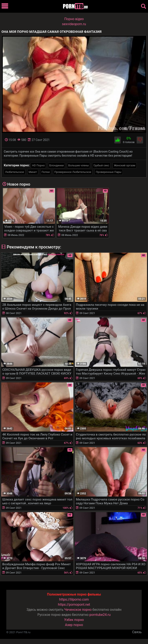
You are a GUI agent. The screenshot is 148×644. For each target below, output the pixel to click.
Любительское (15, 172)
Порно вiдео (74, 19)
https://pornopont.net (74, 605)
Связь (137, 632)
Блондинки (57, 165)
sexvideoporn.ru (74, 24)
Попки (46, 172)
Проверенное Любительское (73, 172)
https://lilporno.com (74, 599)
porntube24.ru (100, 615)
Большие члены (79, 165)
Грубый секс (101, 165)
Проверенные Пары (108, 172)
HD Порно (38, 165)
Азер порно (74, 625)
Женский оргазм (125, 165)
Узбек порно (74, 620)
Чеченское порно (78, 610)
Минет (33, 172)
